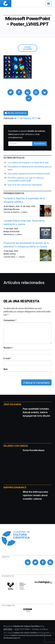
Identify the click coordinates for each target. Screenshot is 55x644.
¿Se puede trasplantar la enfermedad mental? (29, 174)
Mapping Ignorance (15, 487)
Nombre (8, 348)
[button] (11, 92)
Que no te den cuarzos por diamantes (25, 185)
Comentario (10, 320)
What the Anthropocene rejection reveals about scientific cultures (35, 495)
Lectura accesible (27, 48)
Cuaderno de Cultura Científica (25, 633)
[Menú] (49, 4)
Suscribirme (40, 144)
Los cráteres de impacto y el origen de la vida (28, 163)
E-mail (7, 358)
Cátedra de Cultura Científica (26, 626)
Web (6, 369)
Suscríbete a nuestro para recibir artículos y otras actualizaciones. (27, 134)
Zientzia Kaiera (12, 404)
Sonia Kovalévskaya (34, 450)
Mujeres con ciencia (16, 446)
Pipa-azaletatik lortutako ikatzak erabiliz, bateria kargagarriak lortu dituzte (36, 412)
